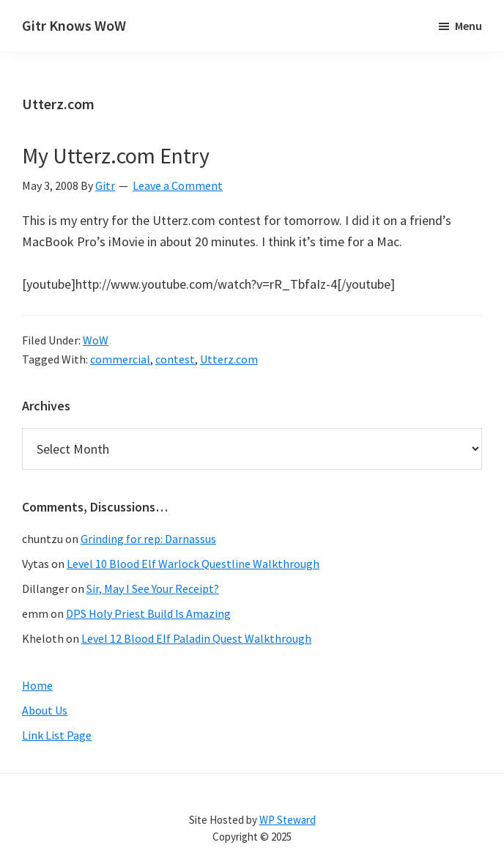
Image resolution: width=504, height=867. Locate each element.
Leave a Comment (178, 185)
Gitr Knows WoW (74, 25)
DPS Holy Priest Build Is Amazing (148, 613)
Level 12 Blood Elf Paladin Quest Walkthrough (196, 638)
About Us (45, 710)
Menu (468, 26)
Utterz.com (229, 359)
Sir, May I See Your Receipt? (153, 589)
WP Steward (288, 820)
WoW (96, 340)
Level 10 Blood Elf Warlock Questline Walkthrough (193, 564)
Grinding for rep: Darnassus (148, 539)
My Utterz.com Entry (116, 155)
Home (37, 685)
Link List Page (57, 735)
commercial (120, 359)
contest (175, 359)
